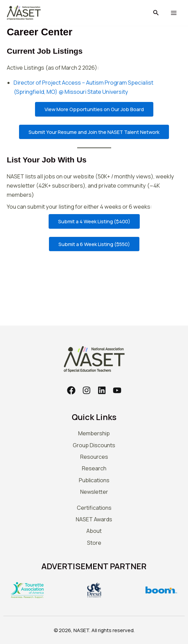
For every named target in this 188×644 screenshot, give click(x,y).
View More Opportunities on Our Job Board (94, 109)
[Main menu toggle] (174, 13)
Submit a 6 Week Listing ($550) (94, 244)
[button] (156, 13)
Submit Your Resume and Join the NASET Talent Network (94, 132)
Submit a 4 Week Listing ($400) (94, 221)
